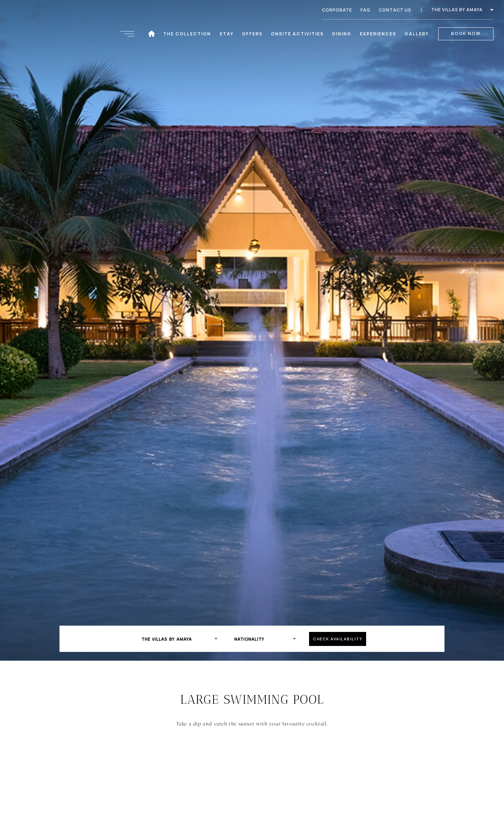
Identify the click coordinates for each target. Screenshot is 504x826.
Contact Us (395, 10)
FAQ (365, 10)
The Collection (187, 33)
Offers (252, 34)
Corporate (337, 10)
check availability (338, 639)
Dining (342, 33)
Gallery (417, 34)
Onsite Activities (298, 33)
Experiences (378, 33)
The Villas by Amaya (462, 10)
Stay (225, 33)
